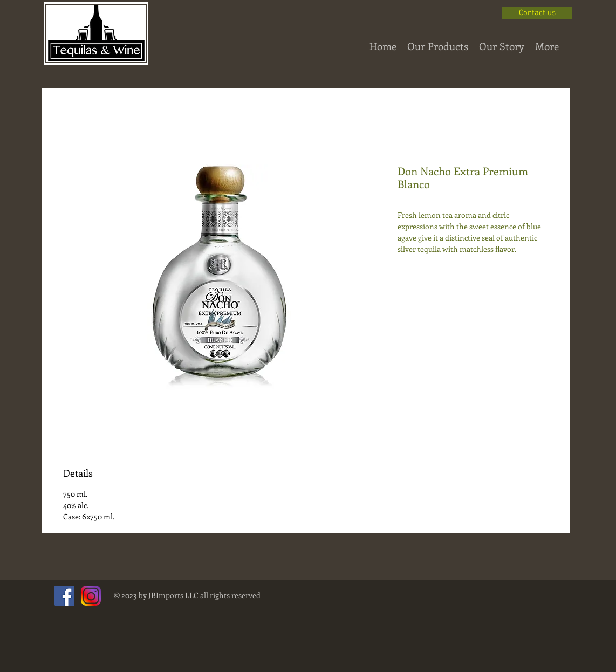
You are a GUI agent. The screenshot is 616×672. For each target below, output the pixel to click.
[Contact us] (537, 13)
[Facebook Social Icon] (64, 596)
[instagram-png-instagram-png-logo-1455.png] (91, 596)
